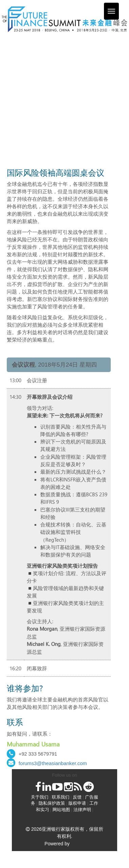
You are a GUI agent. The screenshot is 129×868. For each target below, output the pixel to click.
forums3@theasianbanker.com (53, 763)
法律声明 (82, 810)
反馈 (77, 797)
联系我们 (61, 797)
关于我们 (40, 797)
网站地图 (61, 810)
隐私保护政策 (52, 803)
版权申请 (77, 803)
